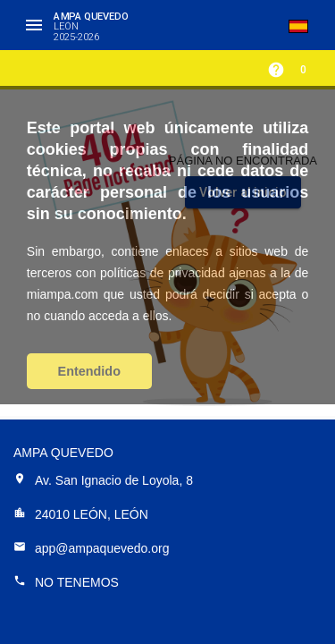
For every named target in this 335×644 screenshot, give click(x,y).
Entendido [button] (89, 371)
